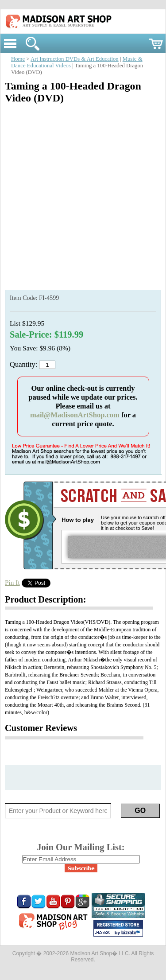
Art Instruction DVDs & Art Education (75, 59)
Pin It (12, 582)
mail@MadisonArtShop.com (75, 415)
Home (18, 59)
